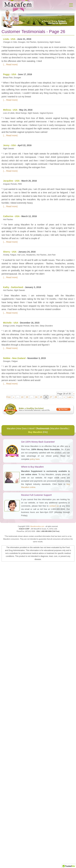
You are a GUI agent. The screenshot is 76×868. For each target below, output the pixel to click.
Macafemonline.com (37, 526)
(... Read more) (10, 64)
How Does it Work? (26, 429)
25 (41, 397)
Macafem (11, 429)
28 (56, 397)
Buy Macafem (35, 432)
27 (51, 397)
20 (27, 397)
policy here (35, 459)
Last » (70, 397)
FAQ (46, 432)
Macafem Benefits (59, 429)
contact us (54, 506)
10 (22, 397)
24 (36, 397)
